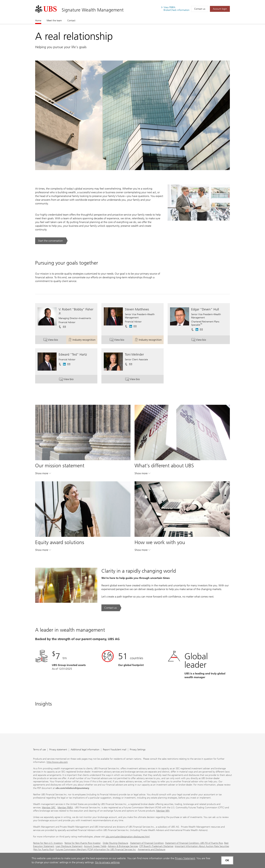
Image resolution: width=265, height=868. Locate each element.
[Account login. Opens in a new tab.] (220, 9)
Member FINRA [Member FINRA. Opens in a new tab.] (65, 808)
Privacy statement (58, 750)
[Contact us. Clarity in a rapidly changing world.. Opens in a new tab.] (111, 608)
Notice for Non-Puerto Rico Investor (83, 843)
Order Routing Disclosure (115, 843)
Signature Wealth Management (93, 10)
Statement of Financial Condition (147, 843)
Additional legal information (85, 750)
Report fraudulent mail (115, 750)
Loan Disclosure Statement (69, 846)
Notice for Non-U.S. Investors (48, 843)
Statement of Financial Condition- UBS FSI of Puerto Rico (194, 843)
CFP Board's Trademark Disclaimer (156, 846)
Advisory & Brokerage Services (123, 846)
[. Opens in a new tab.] (46, 9)
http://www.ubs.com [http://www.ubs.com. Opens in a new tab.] (57, 762)
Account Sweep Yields (95, 846)
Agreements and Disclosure (152, 849)
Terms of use (39, 750)
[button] (64, 327)
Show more (43, 474)
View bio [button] (55, 340)
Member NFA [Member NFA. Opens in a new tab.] (163, 811)
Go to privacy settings (107, 862)
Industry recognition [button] (83, 340)
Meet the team (54, 21)
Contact (71, 21)
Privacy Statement (185, 858)
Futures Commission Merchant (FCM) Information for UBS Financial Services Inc (96, 849)
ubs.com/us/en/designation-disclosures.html (128, 837)
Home (38, 20)
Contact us (200, 9)
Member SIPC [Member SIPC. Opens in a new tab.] (49, 808)
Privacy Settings (138, 750)
